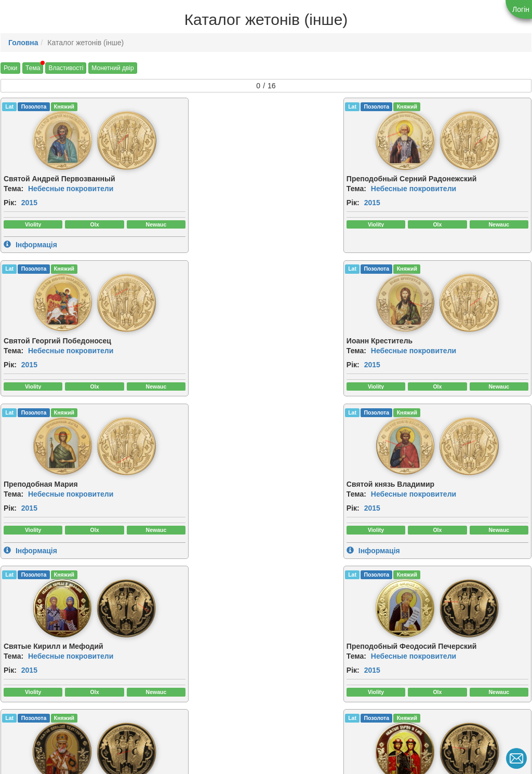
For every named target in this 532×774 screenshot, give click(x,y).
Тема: (14, 187)
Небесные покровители (71, 187)
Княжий (64, 106)
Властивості (66, 68)
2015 (29, 201)
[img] (32, 140)
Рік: (10, 201)
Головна (23, 43)
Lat (9, 106)
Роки (10, 68)
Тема (33, 68)
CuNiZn (284, 592)
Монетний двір (112, 68)
